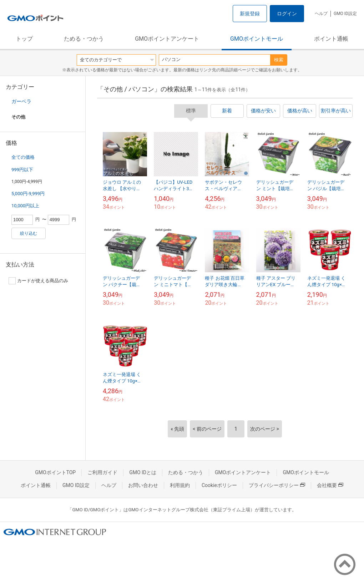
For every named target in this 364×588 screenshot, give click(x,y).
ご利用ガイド (102, 472)
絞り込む (29, 233)
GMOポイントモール (257, 39)
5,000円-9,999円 (28, 194)
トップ (24, 39)
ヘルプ (321, 14)
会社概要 (330, 485)
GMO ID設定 (345, 14)
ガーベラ (21, 101)
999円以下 (22, 170)
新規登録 (250, 14)
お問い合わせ (143, 485)
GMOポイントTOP (55, 472)
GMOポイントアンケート (167, 39)
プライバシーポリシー (277, 485)
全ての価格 (23, 157)
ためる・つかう (84, 39)
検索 (279, 60)
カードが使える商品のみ (38, 281)
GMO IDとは (143, 472)
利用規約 (180, 485)
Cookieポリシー (219, 485)
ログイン (287, 14)
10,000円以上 (25, 206)
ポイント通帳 (331, 39)
